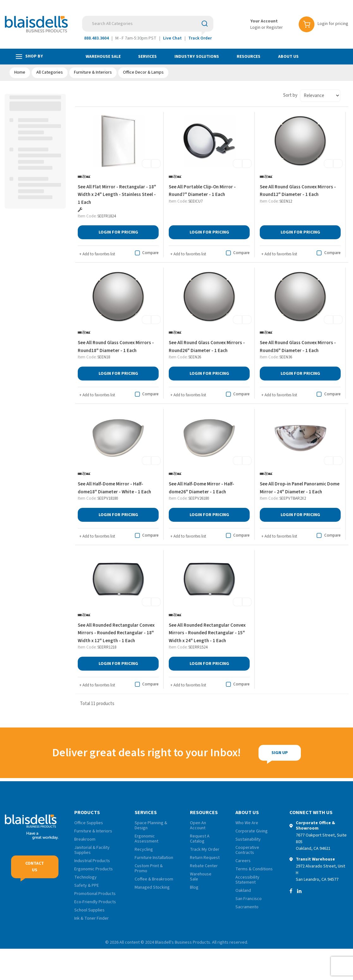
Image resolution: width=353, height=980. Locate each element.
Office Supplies (89, 823)
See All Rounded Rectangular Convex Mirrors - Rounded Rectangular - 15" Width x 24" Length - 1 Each (207, 633)
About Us (288, 57)
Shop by (29, 56)
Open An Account (198, 825)
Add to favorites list (97, 254)
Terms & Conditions (254, 869)
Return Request (205, 858)
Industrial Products (92, 861)
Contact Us (35, 867)
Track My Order (205, 849)
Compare (146, 253)
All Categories (50, 72)
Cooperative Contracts (247, 850)
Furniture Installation (154, 858)
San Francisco (249, 899)
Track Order (200, 38)
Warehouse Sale (103, 57)
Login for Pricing (118, 232)
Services (147, 57)
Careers (243, 861)
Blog (194, 887)
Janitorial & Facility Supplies (92, 850)
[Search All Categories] (148, 24)
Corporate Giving (252, 831)
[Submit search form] (205, 23)
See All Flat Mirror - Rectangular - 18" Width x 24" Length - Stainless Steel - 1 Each (117, 195)
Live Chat (172, 38)
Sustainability (248, 839)
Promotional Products (95, 894)
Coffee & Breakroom (154, 879)
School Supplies (89, 910)
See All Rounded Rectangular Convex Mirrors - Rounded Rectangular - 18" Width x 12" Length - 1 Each (116, 633)
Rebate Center (204, 866)
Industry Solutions (197, 57)
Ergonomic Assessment (146, 839)
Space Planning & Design (151, 825)
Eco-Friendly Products (95, 902)
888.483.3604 (96, 38)
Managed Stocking (152, 887)
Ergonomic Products (94, 869)
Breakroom (85, 839)
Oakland (243, 891)
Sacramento (247, 907)
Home (20, 72)
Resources (249, 57)
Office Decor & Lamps (143, 72)
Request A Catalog (200, 839)
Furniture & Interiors (93, 72)
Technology (85, 877)
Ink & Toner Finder (91, 918)
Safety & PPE (87, 886)
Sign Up (277, 753)
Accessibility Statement (247, 880)
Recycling (144, 849)
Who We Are (247, 823)
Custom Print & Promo (149, 868)
